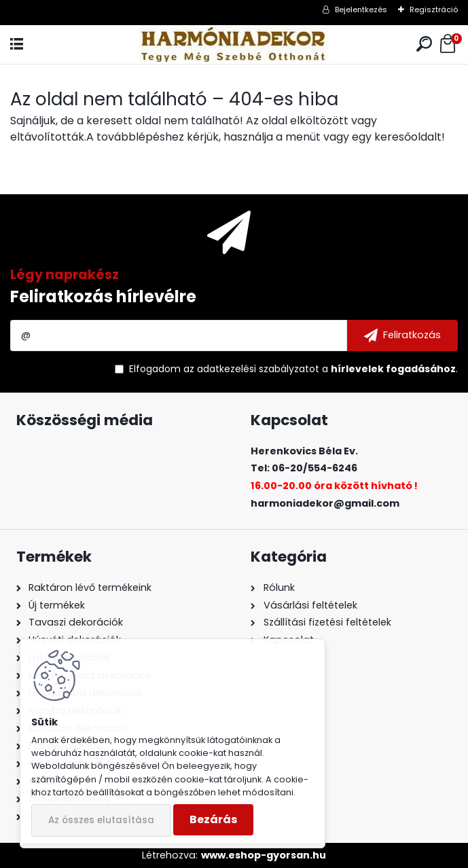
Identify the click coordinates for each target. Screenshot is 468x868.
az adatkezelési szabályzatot (251, 369)
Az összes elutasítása (101, 820)
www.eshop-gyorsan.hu (264, 855)
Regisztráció (434, 10)
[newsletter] (402, 336)
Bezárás (213, 819)
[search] (424, 44)
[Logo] (234, 44)
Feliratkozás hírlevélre (103, 296)
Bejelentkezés (361, 10)
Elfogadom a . (293, 369)
